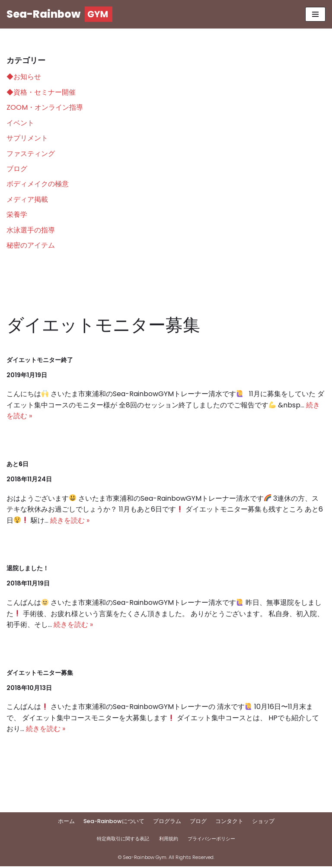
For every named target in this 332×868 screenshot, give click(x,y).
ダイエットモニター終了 (40, 360)
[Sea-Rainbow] (59, 14)
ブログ (17, 169)
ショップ (263, 823)
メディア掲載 (27, 200)
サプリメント (27, 138)
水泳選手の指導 (31, 231)
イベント (20, 123)
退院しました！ (28, 569)
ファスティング (31, 154)
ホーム (66, 823)
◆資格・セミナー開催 (41, 92)
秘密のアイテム (31, 246)
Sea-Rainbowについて (114, 823)
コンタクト (229, 823)
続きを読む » (70, 521)
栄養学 (17, 215)
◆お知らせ (24, 77)
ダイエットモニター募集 (40, 674)
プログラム (167, 823)
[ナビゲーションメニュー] (315, 14)
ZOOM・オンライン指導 (45, 107)
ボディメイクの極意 (38, 184)
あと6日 (18, 465)
